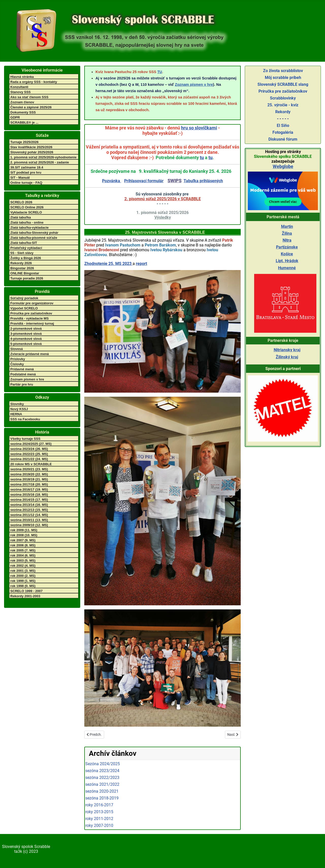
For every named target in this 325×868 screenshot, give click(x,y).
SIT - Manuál (20, 178)
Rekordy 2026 (21, 263)
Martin (287, 227)
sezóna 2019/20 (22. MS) (29, 474)
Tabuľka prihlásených (203, 181)
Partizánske (287, 247)
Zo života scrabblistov (283, 71)
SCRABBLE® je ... (25, 122)
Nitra (287, 240)
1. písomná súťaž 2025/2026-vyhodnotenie (44, 157)
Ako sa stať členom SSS (29, 97)
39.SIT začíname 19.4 (27, 167)
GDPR (15, 117)
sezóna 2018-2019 (102, 798)
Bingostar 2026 (22, 268)
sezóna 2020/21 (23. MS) (29, 469)
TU (160, 72)
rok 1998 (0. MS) (23, 586)
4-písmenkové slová (26, 339)
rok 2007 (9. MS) (23, 540)
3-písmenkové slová (26, 334)
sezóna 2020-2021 (102, 791)
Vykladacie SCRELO (26, 212)
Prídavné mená (22, 369)
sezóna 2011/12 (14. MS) (29, 515)
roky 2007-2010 (99, 825)
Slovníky (17, 404)
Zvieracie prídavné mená (30, 354)
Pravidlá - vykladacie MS (30, 318)
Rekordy (283, 112)
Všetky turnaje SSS (26, 439)
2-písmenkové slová (26, 329)
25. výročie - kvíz (283, 105)
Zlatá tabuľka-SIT (24, 243)
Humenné (287, 268)
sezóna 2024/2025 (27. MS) (31, 444)
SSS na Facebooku (25, 419)
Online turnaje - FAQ (26, 183)
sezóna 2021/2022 (102, 784)
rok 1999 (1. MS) (23, 581)
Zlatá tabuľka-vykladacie (30, 228)
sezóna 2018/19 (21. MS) (29, 479)
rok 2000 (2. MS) (23, 576)
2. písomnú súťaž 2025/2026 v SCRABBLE (163, 199)
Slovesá (17, 349)
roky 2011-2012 (99, 819)
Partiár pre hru (22, 384)
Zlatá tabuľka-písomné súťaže (34, 238)
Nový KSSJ (19, 409)
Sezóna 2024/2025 (103, 764)
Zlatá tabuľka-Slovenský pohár (34, 233)
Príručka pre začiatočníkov (31, 313)
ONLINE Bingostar (25, 273)
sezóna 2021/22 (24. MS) (29, 459)
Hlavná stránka (22, 77)
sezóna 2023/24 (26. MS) (29, 449)
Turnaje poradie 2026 (27, 278)
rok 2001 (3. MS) (23, 571)
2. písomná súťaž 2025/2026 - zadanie (40, 162)
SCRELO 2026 (21, 202)
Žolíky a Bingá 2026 (26, 258)
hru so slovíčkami (199, 128)
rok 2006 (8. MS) (23, 545)
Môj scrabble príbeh (283, 78)
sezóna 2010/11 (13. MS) (29, 520)
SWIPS (175, 181)
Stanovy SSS (21, 92)
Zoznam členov (22, 102)
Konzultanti (19, 87)
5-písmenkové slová (26, 344)
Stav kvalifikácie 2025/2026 (31, 147)
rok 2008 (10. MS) (24, 535)
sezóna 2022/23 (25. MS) (29, 454)
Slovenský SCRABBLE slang (283, 84)
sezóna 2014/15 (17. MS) (29, 500)
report (141, 264)
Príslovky (18, 359)
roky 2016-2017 (99, 805)
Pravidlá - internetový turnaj (32, 323)
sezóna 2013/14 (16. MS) (29, 505)
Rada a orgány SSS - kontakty (34, 82)
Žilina (287, 233)
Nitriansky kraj (287, 350)
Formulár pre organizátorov (32, 303)
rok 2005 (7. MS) (23, 550)
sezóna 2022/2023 (102, 778)
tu (202, 157)
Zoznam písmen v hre (27, 379)
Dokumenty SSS (23, 112)
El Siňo (283, 126)
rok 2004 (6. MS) (23, 555)
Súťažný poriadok (24, 298)
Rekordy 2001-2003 (25, 596)
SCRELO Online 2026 (27, 207)
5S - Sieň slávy (22, 253)
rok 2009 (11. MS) (24, 530)
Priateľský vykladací (26, 248)
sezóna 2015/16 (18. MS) (29, 495)
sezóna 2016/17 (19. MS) (29, 489)
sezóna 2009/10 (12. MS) (29, 525)
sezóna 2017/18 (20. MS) (29, 484)
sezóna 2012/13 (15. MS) (29, 510)
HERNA (16, 414)
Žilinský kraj (287, 357)
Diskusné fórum (283, 139)
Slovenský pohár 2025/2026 (32, 152)
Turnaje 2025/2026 (25, 142)
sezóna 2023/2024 (102, 771)
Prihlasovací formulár (144, 181)
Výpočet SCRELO (24, 308)
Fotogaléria (283, 132)
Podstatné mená (23, 374)
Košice (287, 254)
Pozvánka (112, 181)
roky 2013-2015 (99, 812)
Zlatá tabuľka (21, 217)
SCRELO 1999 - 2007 (27, 591)
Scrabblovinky (283, 98)
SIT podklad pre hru (26, 172)
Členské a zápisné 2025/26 (31, 107)
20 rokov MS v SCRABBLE (31, 464)
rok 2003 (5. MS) (23, 561)
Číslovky (17, 364)
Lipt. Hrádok (287, 261)
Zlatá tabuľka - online (27, 222)
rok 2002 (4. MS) (23, 566)
